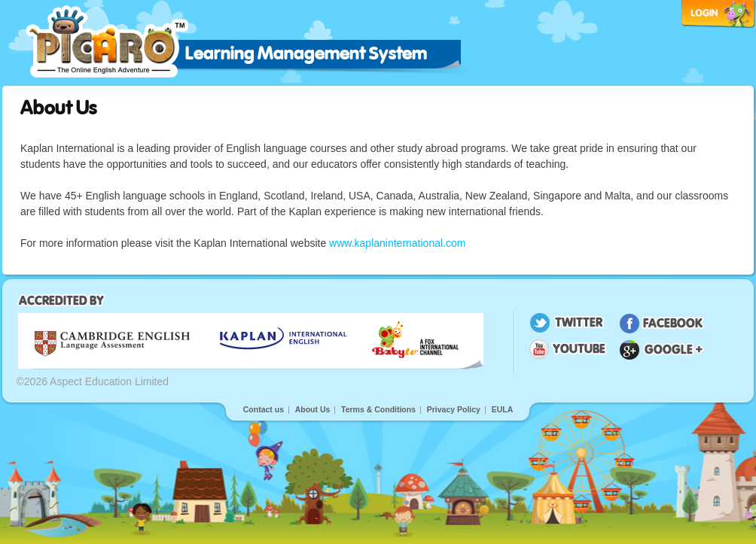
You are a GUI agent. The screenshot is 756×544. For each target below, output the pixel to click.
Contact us (264, 409)
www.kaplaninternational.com (397, 243)
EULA (503, 409)
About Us (313, 409)
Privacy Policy (454, 409)
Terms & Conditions (378, 409)
